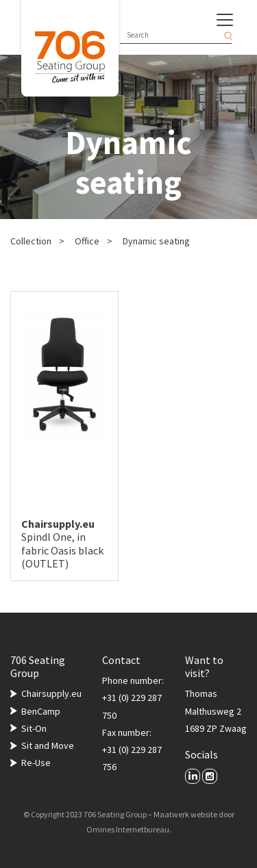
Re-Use (36, 763)
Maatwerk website (185, 814)
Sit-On (34, 728)
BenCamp (41, 711)
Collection (31, 241)
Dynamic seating (156, 241)
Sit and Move (48, 745)
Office (87, 241)
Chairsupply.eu (51, 693)
